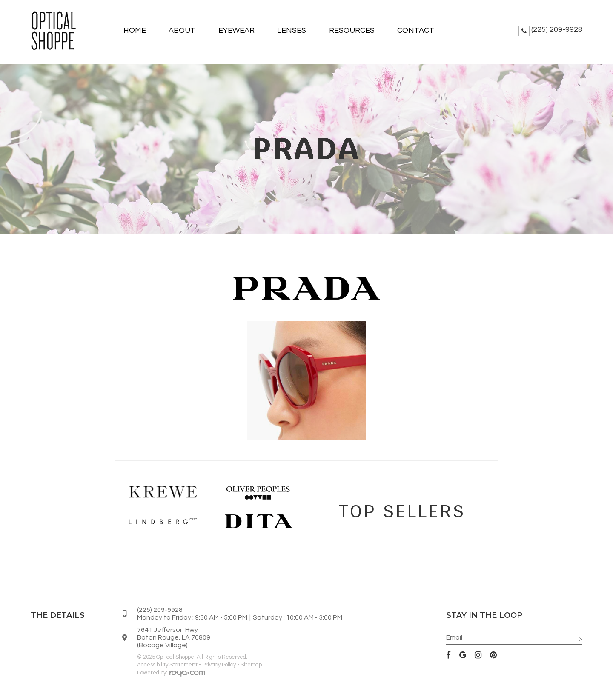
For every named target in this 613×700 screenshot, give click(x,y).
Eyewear (236, 30)
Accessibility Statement (167, 665)
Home (135, 30)
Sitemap (251, 665)
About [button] (182, 30)
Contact (416, 30)
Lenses (292, 30)
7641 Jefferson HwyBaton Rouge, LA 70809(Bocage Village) (174, 637)
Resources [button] (352, 30)
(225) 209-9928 (557, 30)
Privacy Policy (219, 665)
